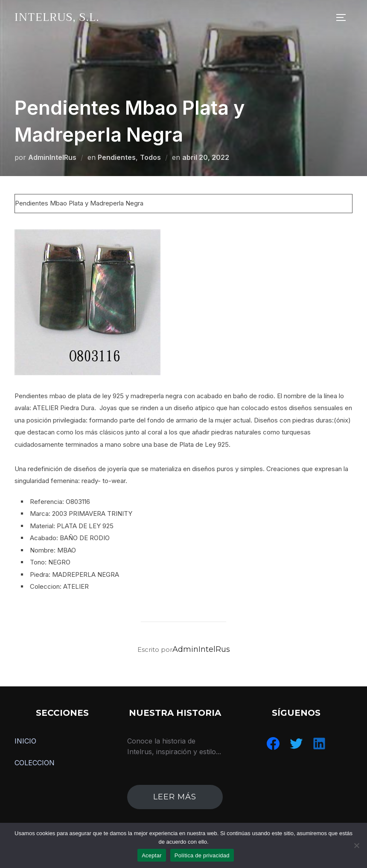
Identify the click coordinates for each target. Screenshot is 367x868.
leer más (175, 797)
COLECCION (35, 763)
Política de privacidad (202, 855)
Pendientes (117, 157)
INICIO (25, 741)
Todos (150, 157)
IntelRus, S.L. (57, 17)
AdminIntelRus (52, 157)
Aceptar (152, 855)
